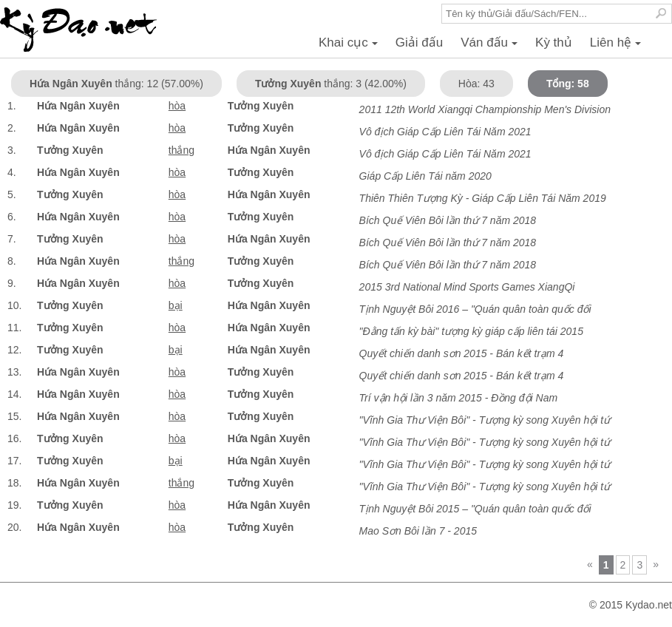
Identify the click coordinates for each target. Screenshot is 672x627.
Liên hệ (618, 47)
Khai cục (350, 47)
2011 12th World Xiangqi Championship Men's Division (485, 109)
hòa (177, 106)
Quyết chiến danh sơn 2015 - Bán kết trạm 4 (462, 353)
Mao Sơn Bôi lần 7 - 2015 (418, 531)
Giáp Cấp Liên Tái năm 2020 (425, 176)
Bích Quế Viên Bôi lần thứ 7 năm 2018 (448, 220)
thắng (181, 150)
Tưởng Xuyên (261, 106)
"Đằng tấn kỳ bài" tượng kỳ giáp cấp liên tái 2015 (471, 331)
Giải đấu (419, 43)
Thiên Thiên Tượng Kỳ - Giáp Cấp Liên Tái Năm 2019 (483, 198)
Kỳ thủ (554, 43)
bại (176, 305)
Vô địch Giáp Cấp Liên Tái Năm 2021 (445, 132)
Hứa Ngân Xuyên (78, 106)
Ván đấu (491, 47)
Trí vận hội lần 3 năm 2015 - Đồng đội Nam (459, 398)
